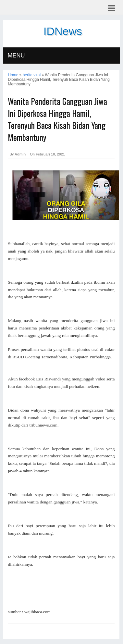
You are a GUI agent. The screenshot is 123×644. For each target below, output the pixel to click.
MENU (16, 56)
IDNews (63, 31)
